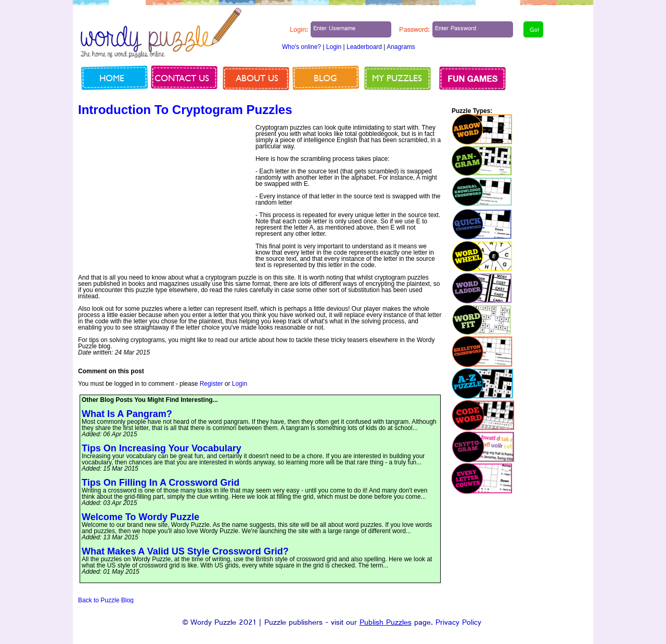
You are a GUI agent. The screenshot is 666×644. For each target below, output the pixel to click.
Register (212, 384)
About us (257, 78)
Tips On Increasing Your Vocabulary (162, 448)
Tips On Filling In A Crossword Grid (161, 483)
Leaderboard (364, 47)
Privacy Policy (458, 623)
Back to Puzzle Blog (106, 600)
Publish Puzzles (386, 623)
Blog (325, 78)
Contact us (182, 78)
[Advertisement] (165, 197)
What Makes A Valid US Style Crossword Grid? (185, 551)
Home (112, 78)
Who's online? (302, 47)
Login (334, 47)
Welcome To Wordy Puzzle (140, 517)
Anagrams (401, 47)
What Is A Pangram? (127, 414)
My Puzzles (397, 78)
